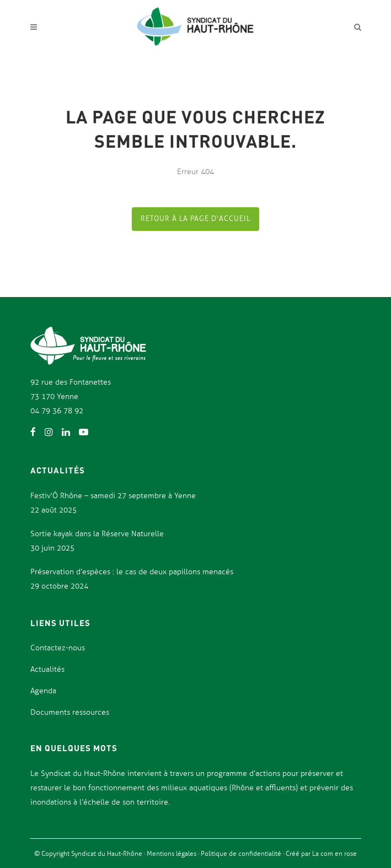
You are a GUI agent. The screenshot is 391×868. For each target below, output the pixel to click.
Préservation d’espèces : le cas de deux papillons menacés (132, 572)
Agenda (43, 691)
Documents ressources (70, 712)
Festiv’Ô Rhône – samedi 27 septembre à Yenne (113, 496)
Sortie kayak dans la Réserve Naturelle (97, 534)
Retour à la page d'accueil (195, 219)
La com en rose (334, 854)
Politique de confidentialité (242, 854)
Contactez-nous (58, 648)
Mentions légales (172, 854)
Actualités (47, 669)
